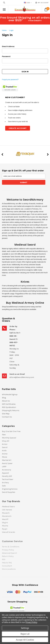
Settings (25, 628)
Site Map (6, 414)
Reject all (25, 634)
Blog (4, 398)
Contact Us (7, 417)
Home (4, 30)
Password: (6, 56)
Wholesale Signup (10, 394)
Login (11, 30)
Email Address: (8, 47)
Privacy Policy (31, 622)
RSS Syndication (9, 407)
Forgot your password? (10, 80)
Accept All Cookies (25, 640)
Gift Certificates (9, 404)
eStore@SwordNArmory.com (22, 377)
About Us (6, 401)
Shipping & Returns (11, 410)
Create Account (18, 128)
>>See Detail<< (35, 21)
